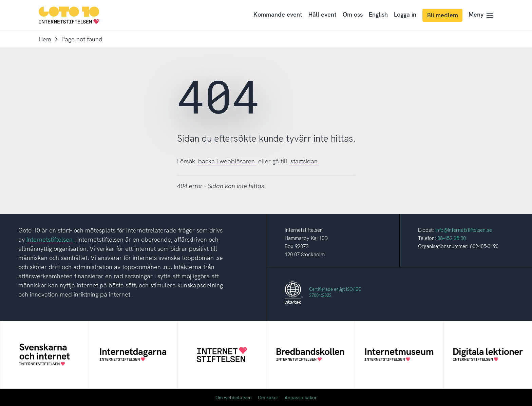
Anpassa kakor (301, 398)
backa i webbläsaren (226, 161)
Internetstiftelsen (50, 239)
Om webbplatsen (234, 398)
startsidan (304, 161)
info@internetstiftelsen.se (464, 230)
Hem (45, 39)
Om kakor (268, 398)
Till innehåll (0, 0)
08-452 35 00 (452, 238)
